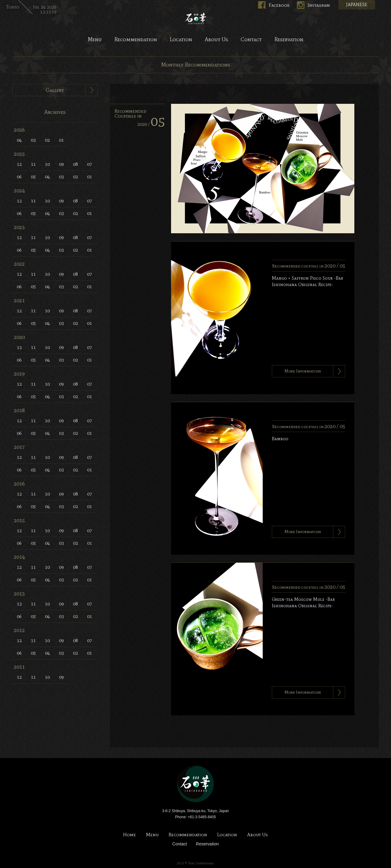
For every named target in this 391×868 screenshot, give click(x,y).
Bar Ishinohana (195, 784)
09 (61, 164)
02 (47, 140)
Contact (251, 40)
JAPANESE (357, 5)
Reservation (289, 40)
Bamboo (280, 439)
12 (19, 164)
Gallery (55, 90)
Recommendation (136, 40)
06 (19, 177)
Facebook (279, 5)
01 (61, 140)
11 (33, 164)
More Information (303, 371)
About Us (216, 40)
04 (19, 140)
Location (181, 40)
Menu (95, 40)
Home (130, 835)
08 (75, 164)
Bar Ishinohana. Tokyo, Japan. (195, 18)
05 (33, 177)
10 (47, 164)
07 (90, 164)
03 (33, 140)
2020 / (151, 124)
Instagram (319, 5)
